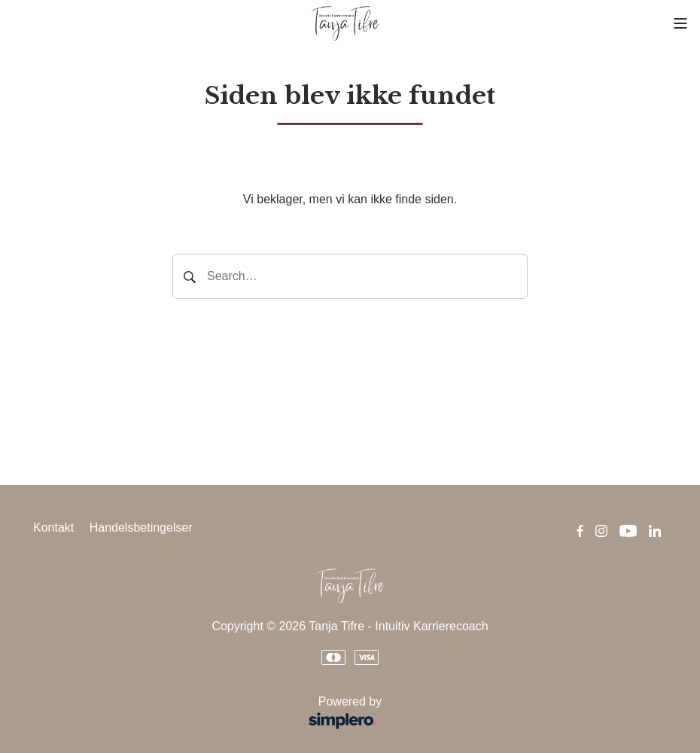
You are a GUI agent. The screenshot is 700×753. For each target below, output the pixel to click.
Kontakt (53, 527)
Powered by (212, 714)
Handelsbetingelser (141, 527)
